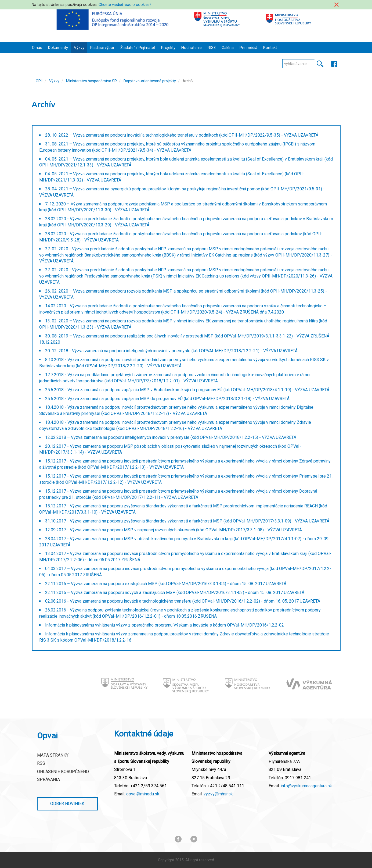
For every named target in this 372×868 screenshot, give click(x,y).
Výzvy (79, 48)
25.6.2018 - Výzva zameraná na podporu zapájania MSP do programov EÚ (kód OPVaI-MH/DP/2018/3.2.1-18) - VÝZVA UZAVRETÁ (167, 399)
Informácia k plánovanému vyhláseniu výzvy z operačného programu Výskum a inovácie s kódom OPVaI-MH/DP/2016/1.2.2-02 (165, 625)
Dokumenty (58, 48)
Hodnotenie (192, 48)
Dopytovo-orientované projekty (150, 81)
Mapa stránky (53, 755)
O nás (37, 48)
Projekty (168, 48)
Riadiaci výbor (102, 48)
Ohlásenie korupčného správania (63, 775)
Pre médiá (248, 48)
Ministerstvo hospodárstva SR (91, 81)
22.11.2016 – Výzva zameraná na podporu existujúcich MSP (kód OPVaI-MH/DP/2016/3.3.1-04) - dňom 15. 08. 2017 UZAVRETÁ (166, 584)
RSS (41, 763)
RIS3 (212, 48)
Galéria (228, 48)
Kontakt (270, 48)
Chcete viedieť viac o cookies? (125, 5)
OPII (39, 81)
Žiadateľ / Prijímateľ (138, 48)
